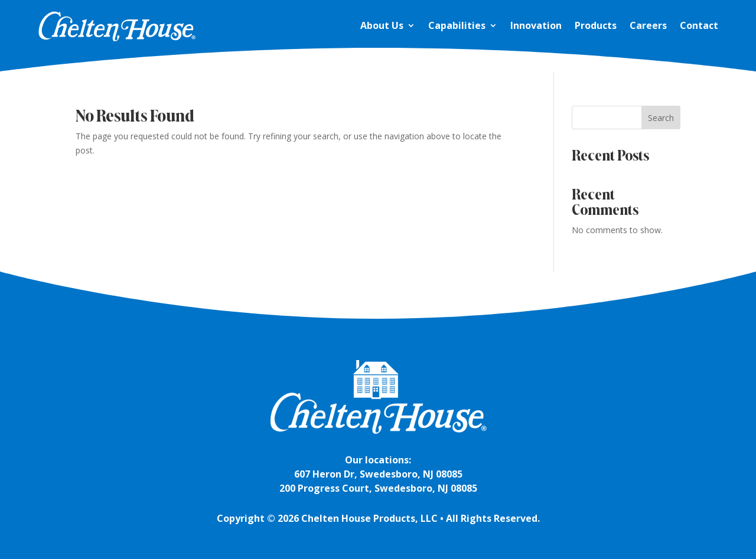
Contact (699, 25)
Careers (648, 25)
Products (596, 25)
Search (661, 118)
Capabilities (457, 25)
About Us (382, 25)
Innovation (536, 25)
